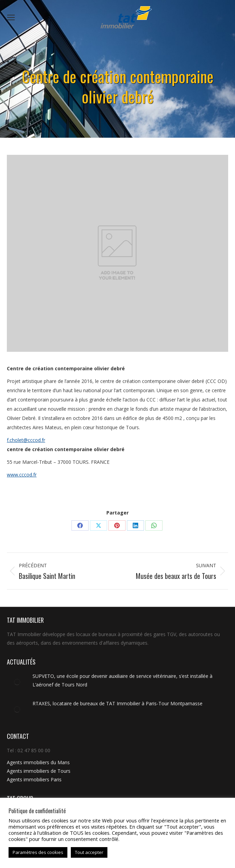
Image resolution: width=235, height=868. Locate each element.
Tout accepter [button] (89, 852)
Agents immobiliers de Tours (39, 771)
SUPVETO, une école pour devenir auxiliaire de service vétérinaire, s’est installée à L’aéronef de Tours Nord (122, 680)
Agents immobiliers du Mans (38, 762)
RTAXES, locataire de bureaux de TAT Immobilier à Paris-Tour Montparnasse (117, 703)
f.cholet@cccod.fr (26, 440)
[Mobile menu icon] (11, 17)
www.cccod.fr (22, 475)
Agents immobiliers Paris (34, 779)
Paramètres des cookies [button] (38, 852)
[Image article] (17, 682)
